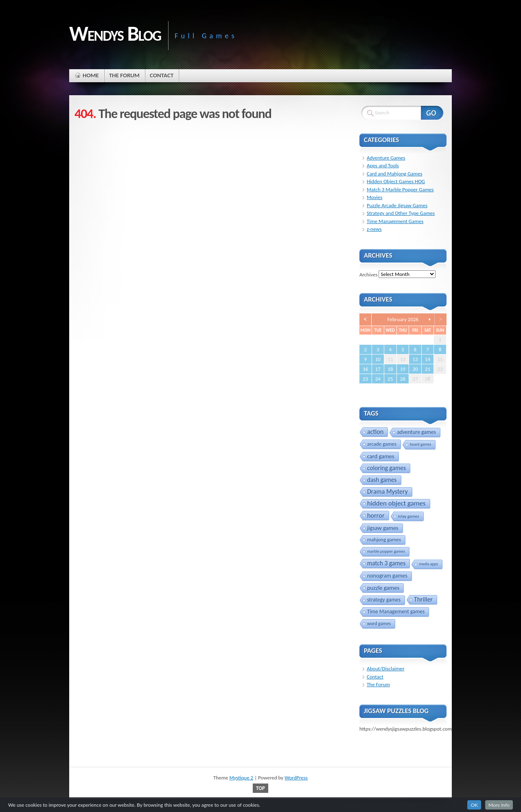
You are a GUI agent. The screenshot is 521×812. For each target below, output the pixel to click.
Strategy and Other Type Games (401, 213)
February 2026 (403, 319)
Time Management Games (395, 221)
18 (390, 369)
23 (365, 379)
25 (390, 379)
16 (365, 369)
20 (415, 369)
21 (428, 369)
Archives (368, 274)
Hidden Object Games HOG (396, 181)
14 (428, 359)
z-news (374, 229)
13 (415, 359)
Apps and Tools (383, 165)
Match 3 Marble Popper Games (400, 189)
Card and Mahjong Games (395, 174)
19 (403, 369)
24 (378, 379)
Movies (374, 197)
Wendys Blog (115, 33)
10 (378, 359)
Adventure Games (386, 158)
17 (378, 369)
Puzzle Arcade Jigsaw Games (397, 205)
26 (403, 379)
